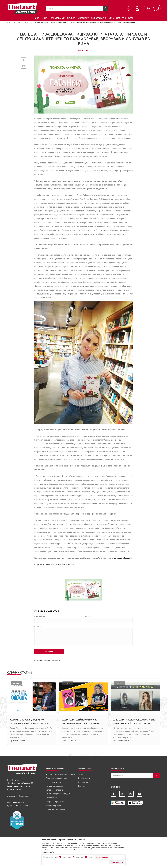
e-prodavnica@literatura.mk (19, 796)
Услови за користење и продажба (61, 775)
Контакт (82, 786)
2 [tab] (74, 755)
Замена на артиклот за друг (58, 794)
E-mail (87, 617)
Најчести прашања (54, 806)
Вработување (84, 779)
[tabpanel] (32, 712)
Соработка (83, 782)
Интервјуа (29, 23)
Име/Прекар (40, 617)
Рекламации (51, 798)
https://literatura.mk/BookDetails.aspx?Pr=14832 (55, 565)
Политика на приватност (57, 779)
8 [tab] (97, 755)
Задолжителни (52, 857)
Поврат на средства (55, 802)
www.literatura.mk (122, 558)
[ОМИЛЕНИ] (146, 7)
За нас (81, 775)
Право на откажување (56, 810)
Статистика (66, 857)
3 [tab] (78, 755)
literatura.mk (12, 23)
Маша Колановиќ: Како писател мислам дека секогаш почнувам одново (81, 723)
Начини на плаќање (54, 786)
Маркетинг (80, 857)
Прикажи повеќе (18, 740)
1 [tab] (70, 755)
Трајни (91, 857)
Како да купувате (54, 782)
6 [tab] (89, 755)
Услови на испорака (55, 790)
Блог (21, 23)
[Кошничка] (157, 7)
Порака (37, 627)
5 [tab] (85, 755)
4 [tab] (82, 755)
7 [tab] (93, 755)
